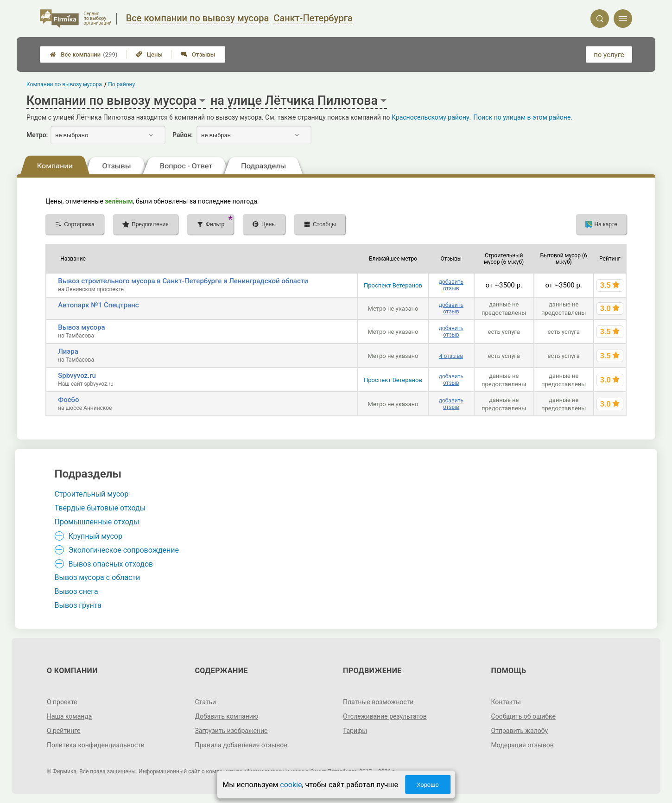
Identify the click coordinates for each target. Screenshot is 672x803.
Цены (149, 54)
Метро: (37, 135)
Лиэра (68, 351)
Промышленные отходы (97, 522)
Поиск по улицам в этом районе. (523, 117)
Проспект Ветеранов (393, 285)
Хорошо (428, 785)
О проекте (62, 702)
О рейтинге (64, 731)
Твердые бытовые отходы (100, 508)
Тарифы (355, 731)
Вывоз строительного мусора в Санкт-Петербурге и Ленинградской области (183, 281)
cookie (291, 785)
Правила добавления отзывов (241, 745)
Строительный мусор (92, 494)
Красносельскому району (431, 117)
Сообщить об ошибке (523, 716)
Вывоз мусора (81, 327)
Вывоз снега (76, 591)
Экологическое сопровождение (124, 550)
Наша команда (70, 716)
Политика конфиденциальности (96, 745)
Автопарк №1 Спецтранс (98, 305)
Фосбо (68, 400)
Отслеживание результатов (385, 716)
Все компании (84, 54)
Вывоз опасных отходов (111, 564)
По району (122, 84)
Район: (183, 135)
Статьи (205, 702)
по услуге (609, 55)
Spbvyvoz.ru (77, 376)
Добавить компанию (226, 716)
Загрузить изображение (231, 731)
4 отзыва (451, 356)
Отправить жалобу (520, 731)
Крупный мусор (95, 536)
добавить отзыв (451, 285)
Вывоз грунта (78, 605)
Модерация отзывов (523, 745)
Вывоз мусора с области (98, 577)
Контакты (506, 702)
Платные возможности (378, 702)
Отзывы (198, 54)
